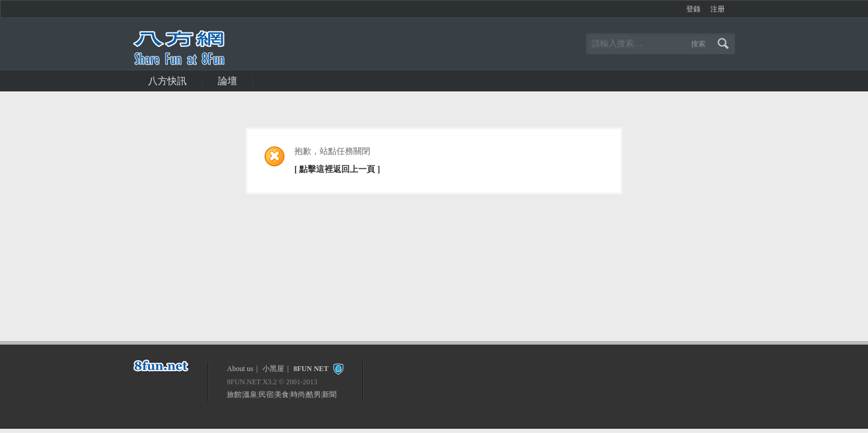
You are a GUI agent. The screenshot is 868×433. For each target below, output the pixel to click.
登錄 (693, 9)
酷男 (314, 395)
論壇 (228, 81)
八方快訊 (167, 81)
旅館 (234, 395)
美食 (282, 395)
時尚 (298, 395)
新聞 (329, 395)
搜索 (698, 44)
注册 (718, 9)
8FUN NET (311, 369)
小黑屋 (273, 369)
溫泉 (250, 395)
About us (240, 369)
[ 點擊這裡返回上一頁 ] (337, 169)
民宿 (266, 395)
